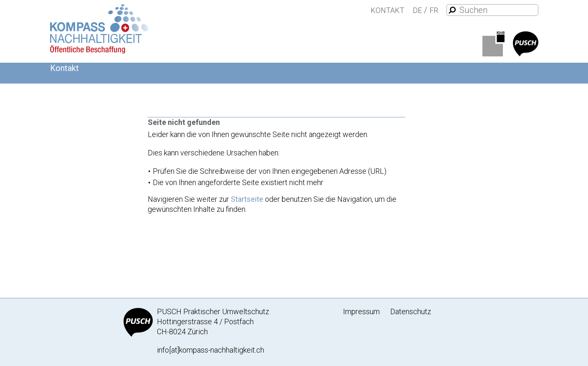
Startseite (247, 199)
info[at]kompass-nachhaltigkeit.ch (211, 350)
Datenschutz (411, 311)
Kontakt (387, 10)
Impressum (361, 311)
